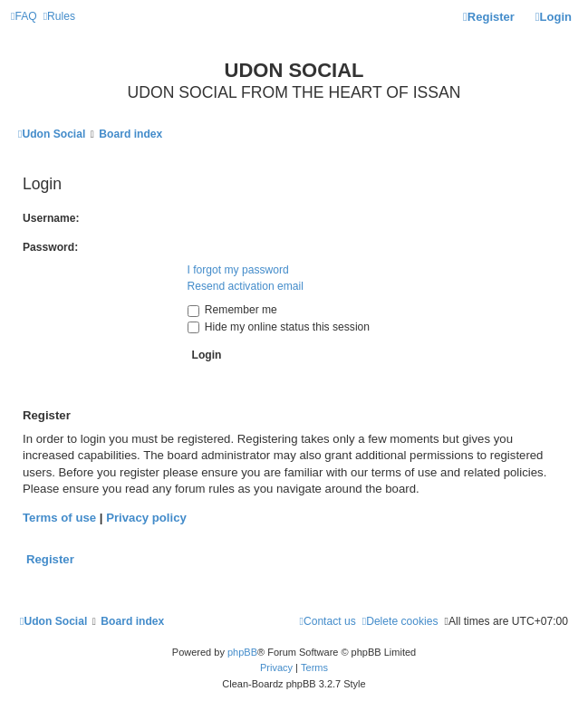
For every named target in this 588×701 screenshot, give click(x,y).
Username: (51, 218)
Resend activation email (246, 286)
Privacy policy (146, 518)
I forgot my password (238, 270)
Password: (50, 247)
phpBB (242, 652)
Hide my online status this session (279, 327)
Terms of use (59, 518)
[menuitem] (24, 17)
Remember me (232, 310)
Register (50, 559)
